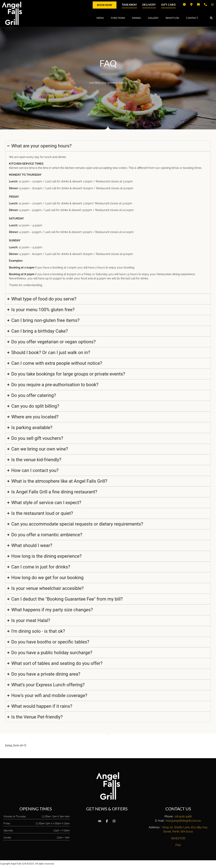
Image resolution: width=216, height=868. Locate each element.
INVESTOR (178, 838)
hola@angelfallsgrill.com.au (183, 821)
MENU (100, 18)
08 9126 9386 (183, 816)
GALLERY (153, 18)
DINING (136, 18)
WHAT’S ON (172, 18)
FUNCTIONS (118, 18)
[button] (211, 18)
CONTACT (192, 18)
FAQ (178, 845)
